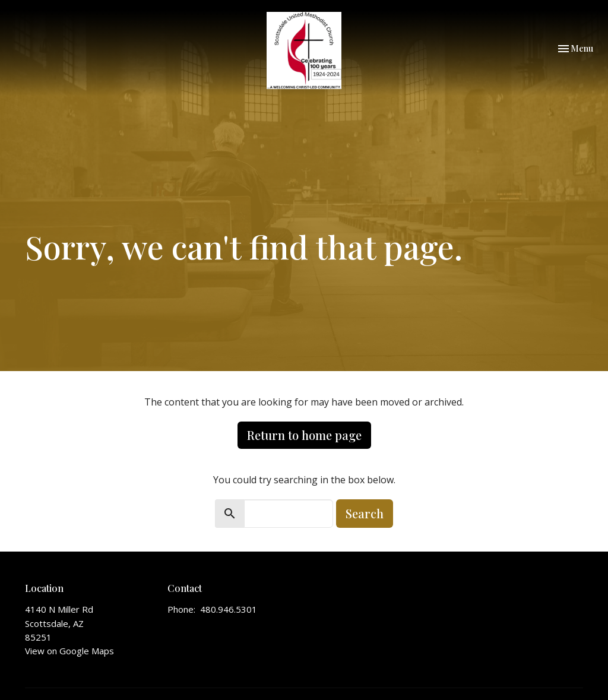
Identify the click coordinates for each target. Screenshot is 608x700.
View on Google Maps (69, 651)
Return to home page (304, 435)
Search (365, 513)
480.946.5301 (229, 609)
